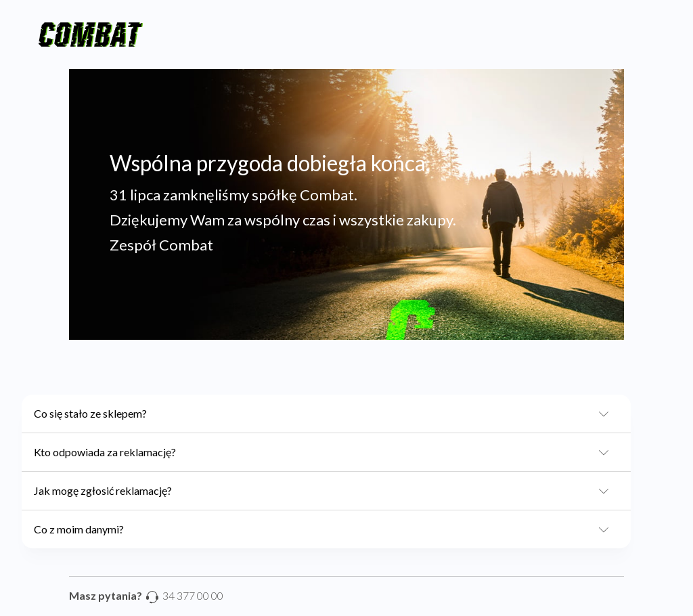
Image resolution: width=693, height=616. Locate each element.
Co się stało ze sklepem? (326, 414)
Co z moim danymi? (326, 529)
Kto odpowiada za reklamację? (326, 452)
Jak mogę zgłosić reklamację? (326, 491)
